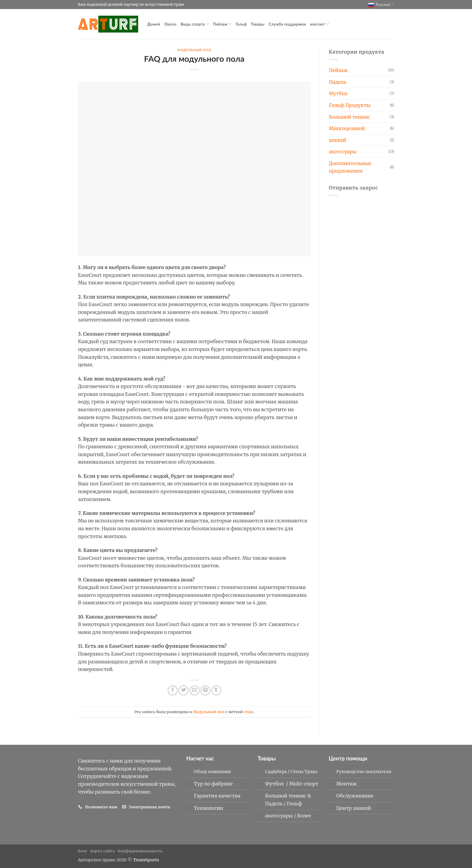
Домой (154, 24)
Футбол (338, 93)
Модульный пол (194, 50)
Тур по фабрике (213, 784)
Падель (338, 82)
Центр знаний (354, 808)
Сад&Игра (276, 772)
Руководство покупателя (364, 772)
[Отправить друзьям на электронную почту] (195, 690)
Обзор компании (212, 772)
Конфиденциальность (140, 851)
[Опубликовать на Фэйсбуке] (173, 690)
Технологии (208, 808)
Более (304, 816)
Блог (83, 851)
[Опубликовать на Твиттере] (183, 690)
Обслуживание (355, 796)
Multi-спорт (304, 784)
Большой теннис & (288, 796)
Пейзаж (222, 24)
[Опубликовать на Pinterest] (205, 690)
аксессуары (343, 152)
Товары (258, 24)
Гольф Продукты (350, 105)
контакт (320, 24)
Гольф (241, 24)
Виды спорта (195, 24)
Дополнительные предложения (350, 167)
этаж (249, 712)
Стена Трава (304, 772)
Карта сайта (102, 851)
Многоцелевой (347, 128)
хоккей (338, 140)
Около (170, 24)
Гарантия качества (217, 796)
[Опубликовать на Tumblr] (216, 690)
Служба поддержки (287, 24)
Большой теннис (350, 117)
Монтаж (347, 784)
